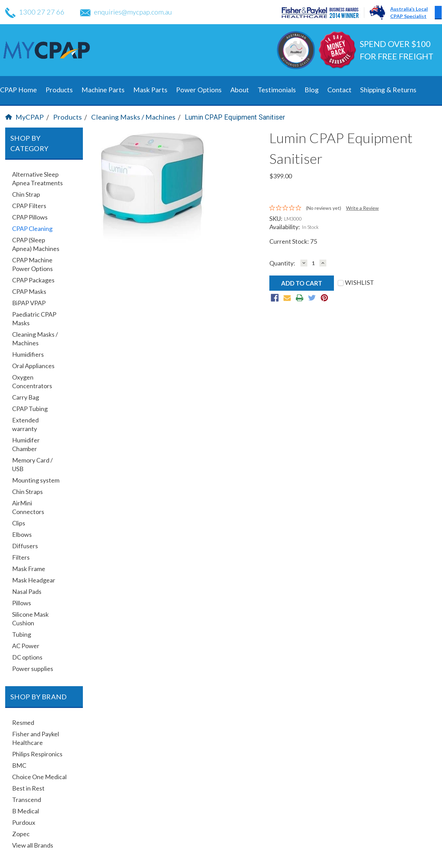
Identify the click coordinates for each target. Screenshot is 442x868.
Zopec (21, 834)
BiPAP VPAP (29, 303)
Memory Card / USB (32, 464)
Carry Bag (26, 397)
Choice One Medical (39, 777)
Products (59, 90)
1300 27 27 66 (35, 12)
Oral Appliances (33, 366)
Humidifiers (28, 354)
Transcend (27, 800)
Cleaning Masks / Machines (133, 117)
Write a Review (362, 208)
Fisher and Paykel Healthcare (36, 738)
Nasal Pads (27, 591)
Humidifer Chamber (26, 444)
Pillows (22, 603)
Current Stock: (293, 241)
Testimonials (277, 90)
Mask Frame (29, 569)
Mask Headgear (34, 580)
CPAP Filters (29, 206)
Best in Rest (28, 788)
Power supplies (33, 669)
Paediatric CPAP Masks (34, 319)
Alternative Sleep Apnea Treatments (37, 179)
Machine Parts (103, 90)
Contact (339, 90)
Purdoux (24, 822)
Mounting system (36, 480)
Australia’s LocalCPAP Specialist (409, 12)
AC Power (26, 646)
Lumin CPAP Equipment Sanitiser (235, 117)
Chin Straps (27, 492)
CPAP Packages (33, 280)
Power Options (199, 90)
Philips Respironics (37, 754)
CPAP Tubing (30, 409)
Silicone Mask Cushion (30, 619)
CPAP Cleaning (32, 228)
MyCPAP (25, 117)
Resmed (23, 722)
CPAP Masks (29, 291)
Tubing (22, 634)
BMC (19, 765)
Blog (312, 90)
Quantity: (282, 263)
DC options (27, 657)
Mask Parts (150, 90)
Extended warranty (25, 424)
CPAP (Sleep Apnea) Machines (36, 244)
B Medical (26, 811)
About (240, 90)
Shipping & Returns (388, 90)
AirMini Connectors (28, 507)
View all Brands (33, 845)
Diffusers (25, 546)
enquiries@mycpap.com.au (126, 12)
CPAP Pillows (30, 217)
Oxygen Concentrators (32, 381)
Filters (21, 557)
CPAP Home (18, 90)
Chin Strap (26, 194)
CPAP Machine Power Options (32, 264)
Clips (19, 523)
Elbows (22, 534)
